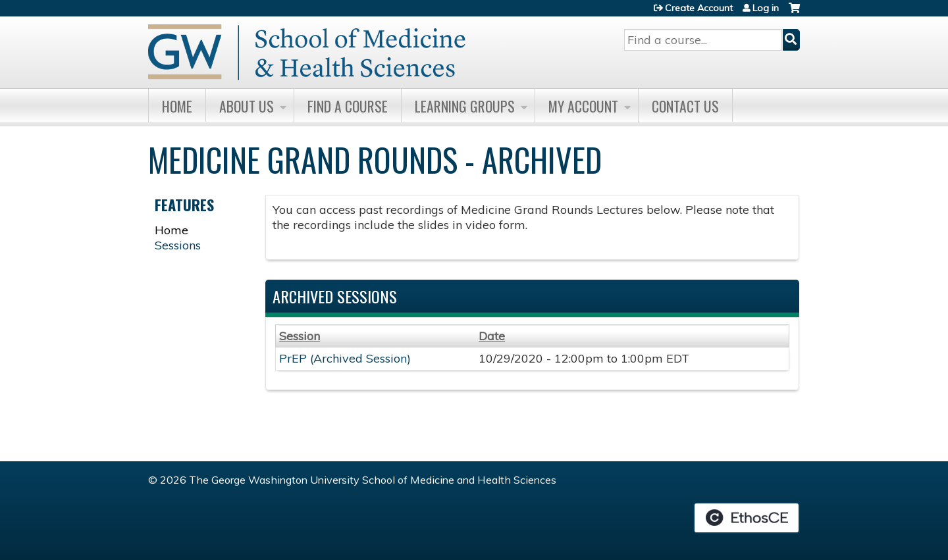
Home (177, 106)
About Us (247, 106)
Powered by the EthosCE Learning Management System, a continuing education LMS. (747, 518)
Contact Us (685, 106)
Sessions (178, 245)
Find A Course (348, 106)
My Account (583, 106)
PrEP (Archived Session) (345, 358)
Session (300, 336)
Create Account (699, 8)
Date (492, 336)
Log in (766, 8)
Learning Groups (465, 106)
